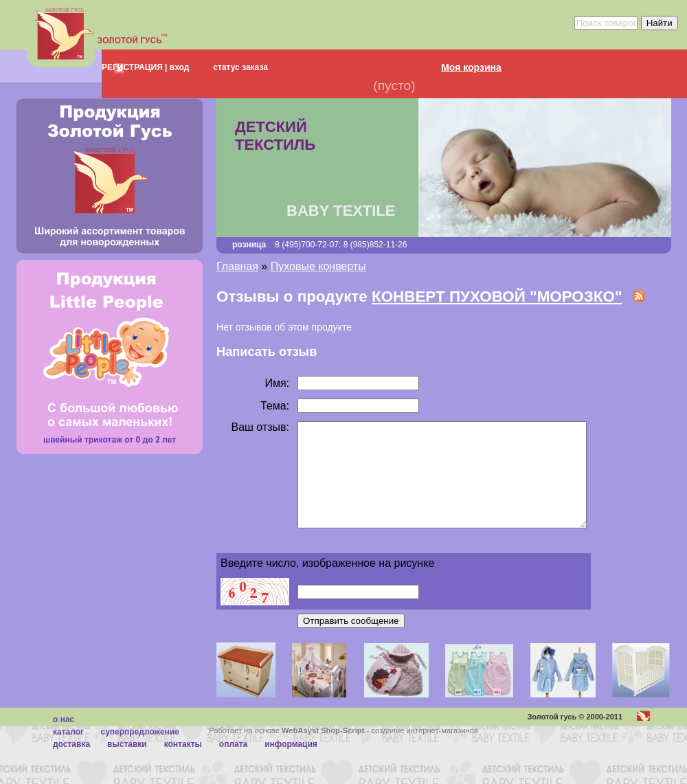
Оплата (233, 765)
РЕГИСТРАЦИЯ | (134, 67)
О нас (64, 740)
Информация (291, 765)
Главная (237, 266)
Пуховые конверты (318, 266)
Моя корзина (471, 67)
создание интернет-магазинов (425, 751)
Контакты (183, 765)
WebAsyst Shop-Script (323, 751)
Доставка (71, 765)
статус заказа (240, 67)
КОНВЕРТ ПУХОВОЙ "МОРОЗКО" (497, 296)
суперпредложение (139, 752)
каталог (68, 752)
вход (178, 67)
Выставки (127, 765)
